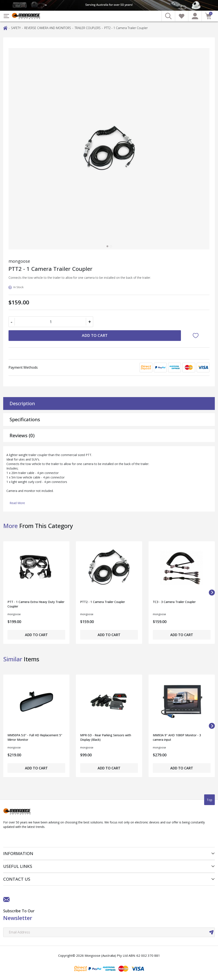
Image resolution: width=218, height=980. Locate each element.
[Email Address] (109, 932)
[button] (197, 336)
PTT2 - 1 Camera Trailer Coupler (103, 602)
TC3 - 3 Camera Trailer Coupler (174, 602)
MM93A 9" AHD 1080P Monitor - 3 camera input (177, 737)
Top (209, 800)
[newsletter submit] (211, 932)
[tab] (107, 246)
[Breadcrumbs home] (5, 28)
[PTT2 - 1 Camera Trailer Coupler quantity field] (51, 322)
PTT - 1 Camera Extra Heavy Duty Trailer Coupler (36, 604)
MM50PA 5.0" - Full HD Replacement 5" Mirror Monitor (35, 737)
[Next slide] (212, 593)
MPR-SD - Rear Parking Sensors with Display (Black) (106, 737)
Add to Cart (95, 335)
